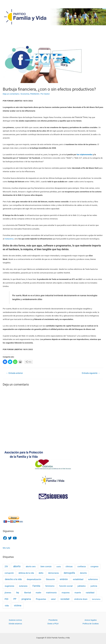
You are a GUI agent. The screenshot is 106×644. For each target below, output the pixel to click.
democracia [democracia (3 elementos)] (53, 573)
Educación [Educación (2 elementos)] (50, 579)
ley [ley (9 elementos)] (18, 593)
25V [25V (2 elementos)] (6, 567)
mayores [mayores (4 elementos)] (66, 593)
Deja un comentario (11, 94)
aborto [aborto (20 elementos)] (17, 566)
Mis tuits (6, 548)
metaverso (9, 239)
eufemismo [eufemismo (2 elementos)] (93, 579)
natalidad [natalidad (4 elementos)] (90, 593)
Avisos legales (91, 620)
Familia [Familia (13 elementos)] (36, 586)
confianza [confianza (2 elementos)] (82, 567)
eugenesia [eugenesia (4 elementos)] (9, 586)
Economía (25, 94)
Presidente (53, 620)
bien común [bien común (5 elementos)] (46, 567)
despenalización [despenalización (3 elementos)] (34, 579)
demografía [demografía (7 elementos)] (69, 573)
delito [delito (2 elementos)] (41, 573)
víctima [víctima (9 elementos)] (18, 606)
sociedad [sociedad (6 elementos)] (65, 599)
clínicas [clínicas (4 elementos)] (69, 567)
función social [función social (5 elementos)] (66, 586)
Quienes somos (15, 620)
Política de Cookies (91, 624)
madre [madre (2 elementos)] (38, 593)
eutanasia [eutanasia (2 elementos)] (23, 586)
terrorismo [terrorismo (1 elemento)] (96, 599)
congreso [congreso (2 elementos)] (95, 567)
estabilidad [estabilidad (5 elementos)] (78, 579)
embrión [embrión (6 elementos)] (64, 579)
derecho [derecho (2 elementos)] (83, 573)
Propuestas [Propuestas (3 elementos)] (41, 599)
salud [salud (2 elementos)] (53, 599)
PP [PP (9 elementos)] (15, 599)
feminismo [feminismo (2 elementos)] (50, 586)
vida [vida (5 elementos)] (7, 606)
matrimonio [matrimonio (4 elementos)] (51, 593)
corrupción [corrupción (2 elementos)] (9, 573)
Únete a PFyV (53, 624)
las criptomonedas (85, 154)
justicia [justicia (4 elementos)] (94, 586)
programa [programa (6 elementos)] (26, 599)
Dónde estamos (15, 624)
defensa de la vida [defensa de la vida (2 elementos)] (26, 573)
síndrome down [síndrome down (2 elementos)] (81, 599)
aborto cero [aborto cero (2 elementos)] (31, 567)
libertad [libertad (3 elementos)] (28, 593)
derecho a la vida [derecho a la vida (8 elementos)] (13, 579)
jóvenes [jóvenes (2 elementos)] (8, 593)
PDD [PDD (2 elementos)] (6, 599)
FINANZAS (35, 94)
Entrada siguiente (91, 373)
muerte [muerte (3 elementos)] (78, 593)
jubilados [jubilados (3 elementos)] (82, 586)
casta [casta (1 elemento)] (59, 567)
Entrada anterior (14, 373)
